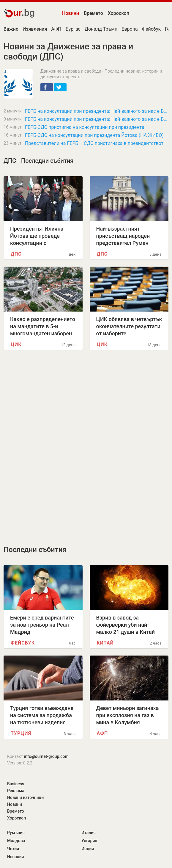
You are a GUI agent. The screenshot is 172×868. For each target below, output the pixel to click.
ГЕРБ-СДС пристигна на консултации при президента (85, 127)
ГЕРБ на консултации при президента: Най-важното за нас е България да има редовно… (97, 111)
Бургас (73, 29)
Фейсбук (152, 29)
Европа (130, 29)
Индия (88, 849)
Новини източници (25, 797)
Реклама (16, 791)
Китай (105, 643)
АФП (56, 29)
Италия (89, 833)
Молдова (16, 841)
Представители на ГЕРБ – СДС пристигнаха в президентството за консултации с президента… (97, 143)
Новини (71, 13)
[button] (47, 87)
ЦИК (16, 344)
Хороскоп (119, 13)
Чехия (13, 849)
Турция (21, 733)
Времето (93, 13)
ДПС (16, 254)
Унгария (89, 841)
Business (16, 784)
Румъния (16, 833)
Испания (16, 857)
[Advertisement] (86, 406)
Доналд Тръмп (101, 29)
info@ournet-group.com (46, 756)
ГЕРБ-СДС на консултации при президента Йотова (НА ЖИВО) (94, 135)
